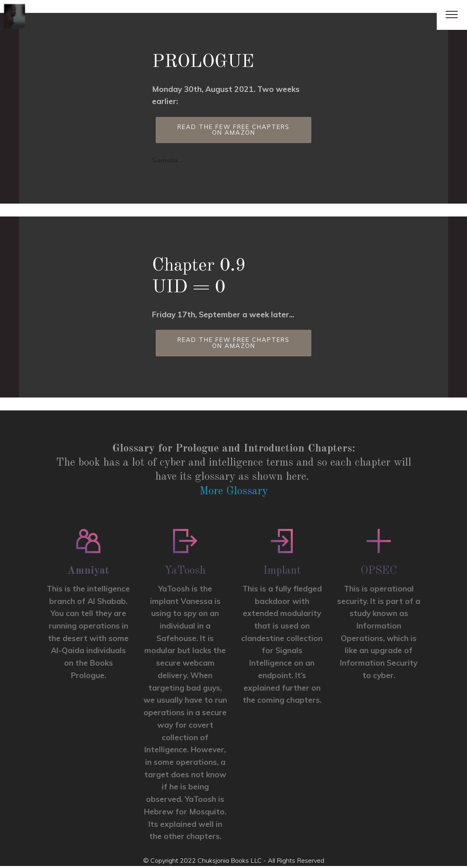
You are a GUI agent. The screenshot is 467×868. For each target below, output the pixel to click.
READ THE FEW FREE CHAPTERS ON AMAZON (233, 131)
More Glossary (233, 493)
